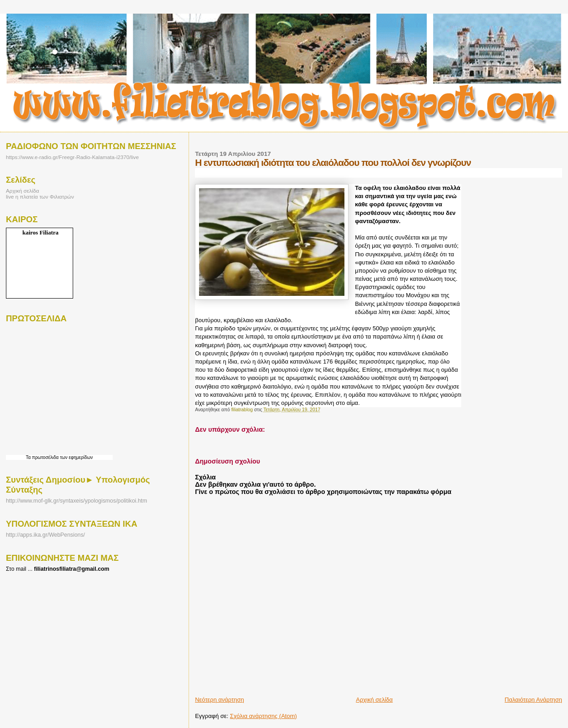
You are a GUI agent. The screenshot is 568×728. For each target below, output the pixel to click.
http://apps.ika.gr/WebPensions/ (45, 535)
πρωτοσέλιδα (45, 457)
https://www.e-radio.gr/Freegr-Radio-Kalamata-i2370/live (72, 157)
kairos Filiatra (40, 232)
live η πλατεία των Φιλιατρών (40, 197)
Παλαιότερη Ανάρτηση (533, 700)
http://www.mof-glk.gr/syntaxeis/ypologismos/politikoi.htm (77, 501)
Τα (29, 457)
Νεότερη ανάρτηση (219, 700)
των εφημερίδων (76, 457)
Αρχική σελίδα (374, 700)
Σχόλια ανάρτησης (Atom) (263, 716)
